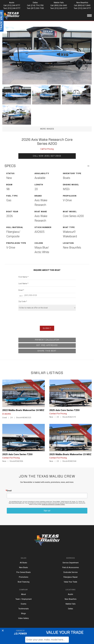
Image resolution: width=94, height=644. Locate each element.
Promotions (24, 577)
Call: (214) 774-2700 (35, 5)
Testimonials (24, 609)
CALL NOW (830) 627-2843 (47, 156)
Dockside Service (70, 572)
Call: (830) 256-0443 (59, 5)
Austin (70, 594)
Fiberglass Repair (70, 577)
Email (9, 491)
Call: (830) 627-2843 (82, 5)
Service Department (71, 563)
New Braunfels (71, 599)
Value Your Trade (70, 582)
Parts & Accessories (71, 567)
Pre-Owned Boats (23, 572)
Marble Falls (71, 604)
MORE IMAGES (47, 129)
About (23, 594)
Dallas (70, 609)
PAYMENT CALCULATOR (47, 340)
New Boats (23, 567)
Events (24, 604)
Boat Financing (24, 582)
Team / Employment (24, 599)
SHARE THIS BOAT (47, 351)
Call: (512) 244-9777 (12, 5)
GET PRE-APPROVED (47, 345)
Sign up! (47, 511)
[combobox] (21, 296)
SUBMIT (47, 328)
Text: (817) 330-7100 (35, 8)
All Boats (23, 563)
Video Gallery (23, 618)
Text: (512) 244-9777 (12, 8)
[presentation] (47, 319)
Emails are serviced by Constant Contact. (53, 504)
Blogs (23, 613)
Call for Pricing (47, 149)
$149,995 (6, 414)
